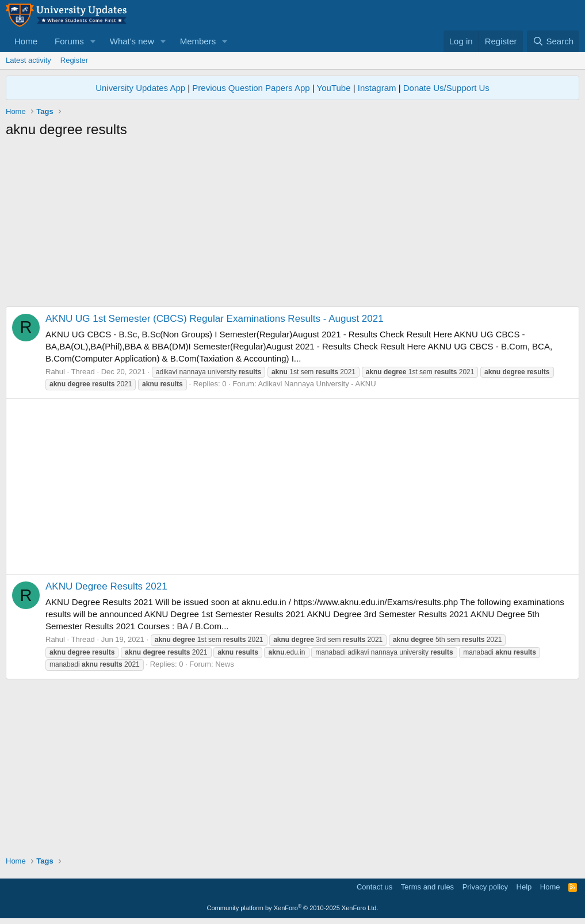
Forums (69, 41)
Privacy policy (485, 887)
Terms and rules (427, 887)
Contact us (374, 887)
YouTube (334, 88)
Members (198, 41)
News (225, 664)
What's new (132, 41)
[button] (93, 41)
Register (74, 60)
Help (524, 887)
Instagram (377, 88)
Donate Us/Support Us (446, 88)
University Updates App (140, 88)
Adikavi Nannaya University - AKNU (317, 384)
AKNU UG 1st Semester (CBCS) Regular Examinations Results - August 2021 (215, 319)
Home (26, 41)
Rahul (55, 372)
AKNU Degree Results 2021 (106, 586)
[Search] (553, 41)
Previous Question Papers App (251, 88)
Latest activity (28, 60)
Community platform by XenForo (293, 908)
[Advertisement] (292, 226)
